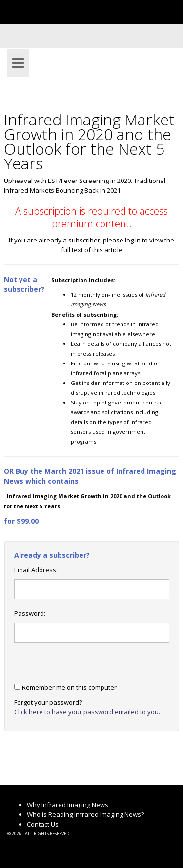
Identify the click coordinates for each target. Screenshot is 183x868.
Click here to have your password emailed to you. (87, 712)
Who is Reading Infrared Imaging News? (85, 814)
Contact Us (43, 824)
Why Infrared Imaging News (68, 805)
